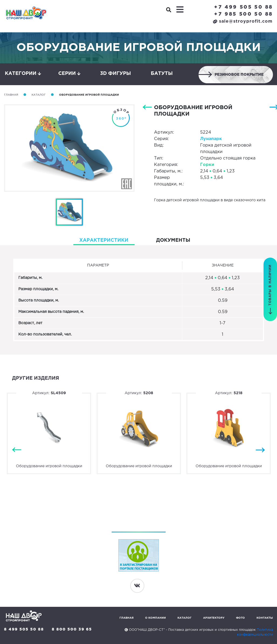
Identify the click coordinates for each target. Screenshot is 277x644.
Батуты (162, 74)
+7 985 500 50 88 (244, 14)
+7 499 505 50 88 (244, 7)
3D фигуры (115, 74)
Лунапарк (211, 139)
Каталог (39, 95)
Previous (17, 450)
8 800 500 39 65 (72, 629)
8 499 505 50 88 (24, 629)
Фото (240, 618)
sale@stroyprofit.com (243, 21)
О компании (155, 618)
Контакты (265, 618)
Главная (11, 95)
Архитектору (214, 618)
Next (260, 450)
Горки (207, 165)
